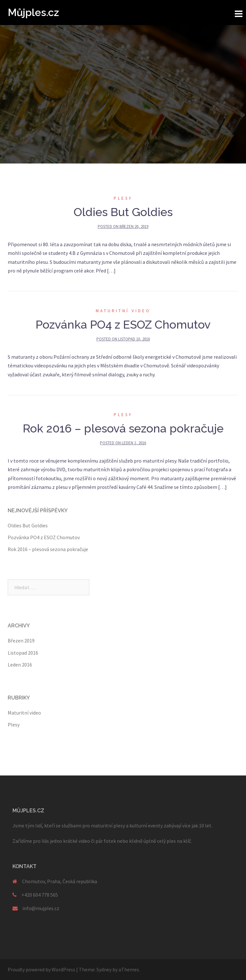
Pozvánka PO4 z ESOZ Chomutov (123, 324)
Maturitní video (123, 311)
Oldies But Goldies (123, 212)
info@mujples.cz (41, 908)
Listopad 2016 (23, 653)
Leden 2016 (20, 665)
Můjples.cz (33, 12)
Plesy (123, 198)
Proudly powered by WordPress (41, 969)
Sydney (104, 969)
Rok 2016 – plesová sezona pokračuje (123, 428)
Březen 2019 (21, 641)
